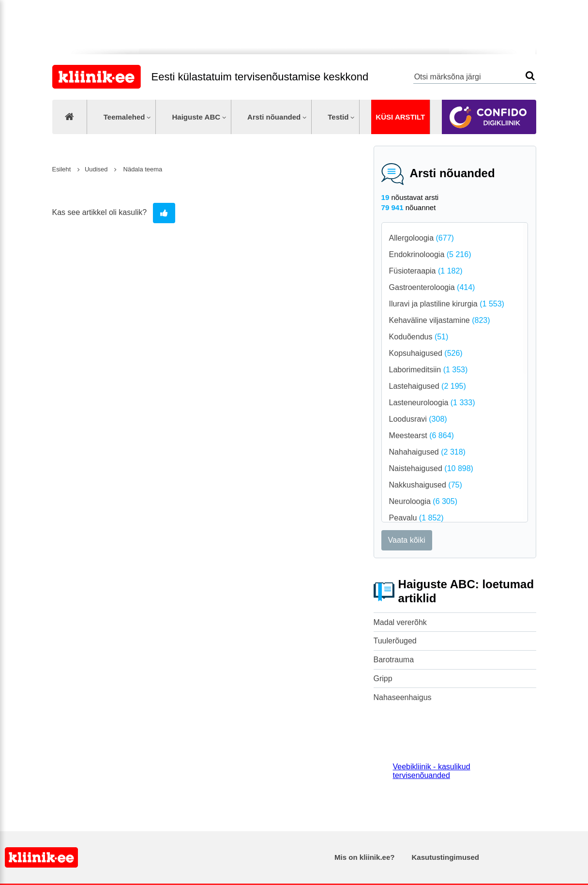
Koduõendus (419, 337)
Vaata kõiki (407, 540)
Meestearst (422, 435)
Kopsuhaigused (426, 353)
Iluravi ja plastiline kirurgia (447, 304)
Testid (338, 117)
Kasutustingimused (445, 857)
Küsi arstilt (400, 117)
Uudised (97, 169)
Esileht (62, 169)
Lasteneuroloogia (432, 403)
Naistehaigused (431, 468)
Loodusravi (418, 419)
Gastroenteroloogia (432, 287)
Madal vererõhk (400, 622)
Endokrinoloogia (430, 254)
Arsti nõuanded (274, 117)
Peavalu (416, 518)
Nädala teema (142, 169)
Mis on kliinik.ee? (364, 857)
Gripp (383, 679)
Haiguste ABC (196, 117)
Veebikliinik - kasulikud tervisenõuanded (432, 771)
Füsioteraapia (426, 271)
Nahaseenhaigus (403, 697)
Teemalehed (124, 117)
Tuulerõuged (395, 641)
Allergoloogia (422, 238)
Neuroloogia (423, 501)
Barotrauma (394, 660)
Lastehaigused (428, 386)
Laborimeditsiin (429, 370)
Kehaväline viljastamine (440, 320)
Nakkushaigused (426, 485)
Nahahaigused (427, 452)
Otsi (530, 76)
